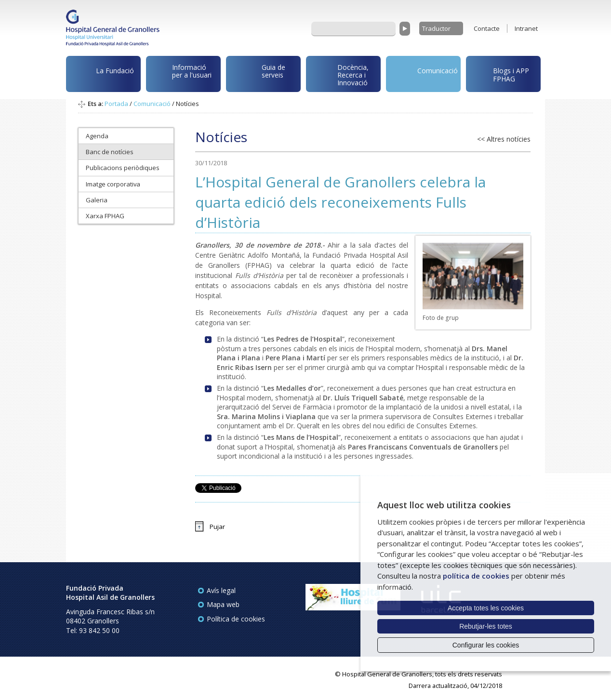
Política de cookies (236, 619)
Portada (116, 104)
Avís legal (221, 590)
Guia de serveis (257, 76)
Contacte (487, 28)
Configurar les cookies (486, 645)
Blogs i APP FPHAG (499, 72)
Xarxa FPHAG (105, 216)
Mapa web (223, 604)
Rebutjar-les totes (486, 626)
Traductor (436, 28)
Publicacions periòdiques (123, 168)
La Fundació (102, 75)
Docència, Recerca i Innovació (339, 74)
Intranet (526, 28)
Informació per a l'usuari (180, 73)
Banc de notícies (110, 152)
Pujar (217, 527)
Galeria (97, 200)
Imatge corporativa (113, 184)
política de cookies (476, 576)
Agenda (97, 136)
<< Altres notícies (504, 139)
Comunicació (424, 72)
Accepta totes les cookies (486, 608)
